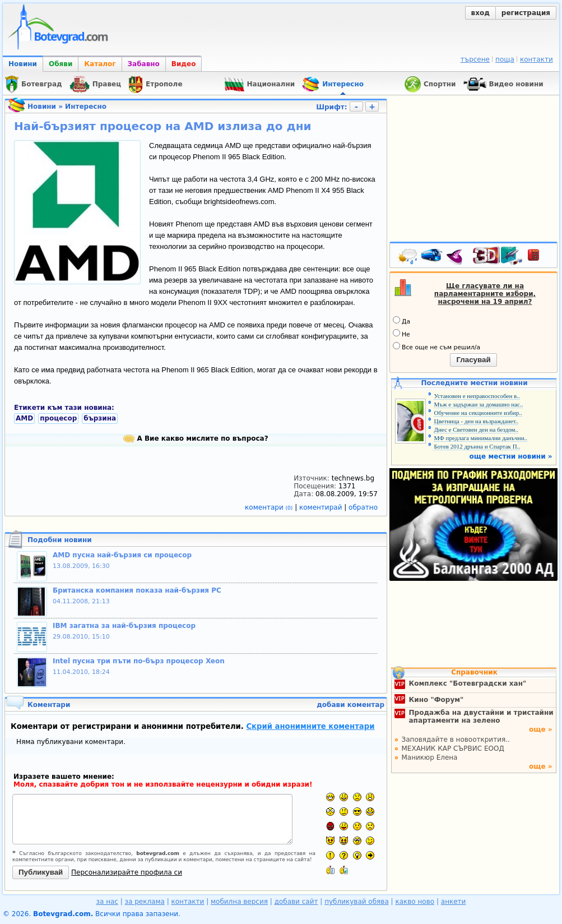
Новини (23, 64)
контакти (537, 59)
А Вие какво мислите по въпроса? (196, 438)
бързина (100, 418)
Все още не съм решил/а (436, 346)
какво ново (415, 902)
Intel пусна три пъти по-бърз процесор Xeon (139, 661)
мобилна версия (239, 902)
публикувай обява (357, 902)
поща (505, 59)
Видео (184, 64)
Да (401, 321)
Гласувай (473, 360)
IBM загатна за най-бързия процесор (124, 626)
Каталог (100, 64)
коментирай (322, 507)
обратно (363, 507)
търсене (475, 59)
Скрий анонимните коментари (310, 726)
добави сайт (296, 902)
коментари (270, 507)
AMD (24, 418)
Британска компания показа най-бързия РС (137, 590)
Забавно (144, 64)
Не (401, 334)
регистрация (526, 13)
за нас (107, 902)
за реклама (145, 902)
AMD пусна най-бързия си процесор (122, 555)
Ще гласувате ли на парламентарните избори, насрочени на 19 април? (485, 294)
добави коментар (350, 705)
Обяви (61, 64)
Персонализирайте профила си (127, 872)
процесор (58, 418)
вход (480, 13)
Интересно (86, 107)
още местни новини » (511, 456)
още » (541, 729)
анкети (454, 902)
